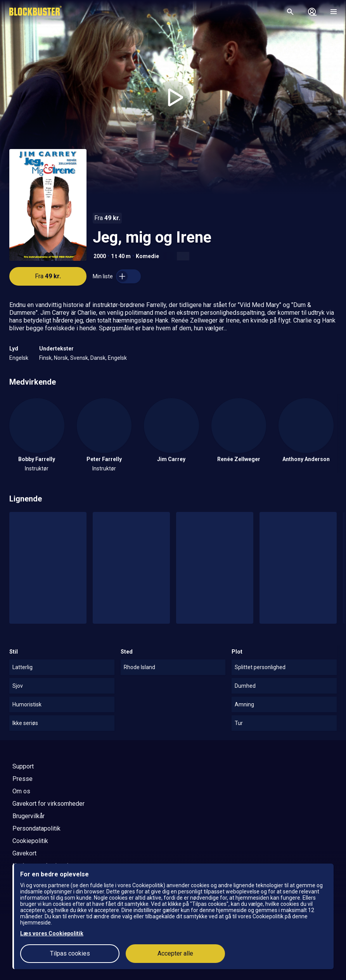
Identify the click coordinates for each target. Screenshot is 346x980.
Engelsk (19, 358)
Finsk (45, 358)
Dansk (98, 358)
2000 (100, 256)
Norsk (61, 358)
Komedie (147, 256)
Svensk (79, 358)
